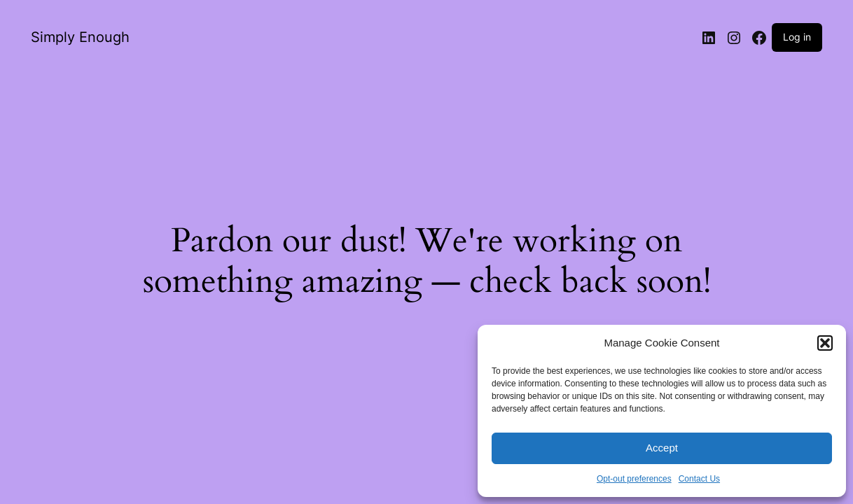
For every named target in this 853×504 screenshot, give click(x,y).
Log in (797, 37)
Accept (662, 448)
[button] (825, 343)
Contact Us (699, 479)
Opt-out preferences (634, 479)
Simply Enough (80, 37)
